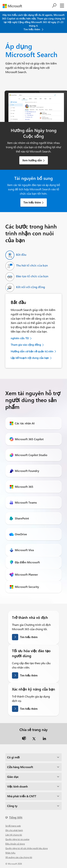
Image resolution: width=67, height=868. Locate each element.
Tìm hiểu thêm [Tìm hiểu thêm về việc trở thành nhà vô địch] (29, 637)
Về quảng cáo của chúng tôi (19, 857)
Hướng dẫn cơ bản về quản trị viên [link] (32, 351)
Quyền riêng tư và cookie (17, 839)
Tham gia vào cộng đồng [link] (26, 345)
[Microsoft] (14, 6)
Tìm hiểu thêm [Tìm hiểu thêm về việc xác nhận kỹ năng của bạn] (29, 708)
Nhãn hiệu (10, 853)
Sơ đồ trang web (13, 826)
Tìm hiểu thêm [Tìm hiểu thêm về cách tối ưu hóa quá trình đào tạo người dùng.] (29, 675)
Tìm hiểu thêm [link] (32, 202)
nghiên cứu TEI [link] (20, 338)
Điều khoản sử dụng (15, 844)
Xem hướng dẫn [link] (32, 160)
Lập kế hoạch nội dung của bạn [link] (30, 358)
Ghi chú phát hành (14, 830)
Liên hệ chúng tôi (14, 835)
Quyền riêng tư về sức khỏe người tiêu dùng (27, 848)
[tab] (16, 255)
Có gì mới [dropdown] (13, 757)
